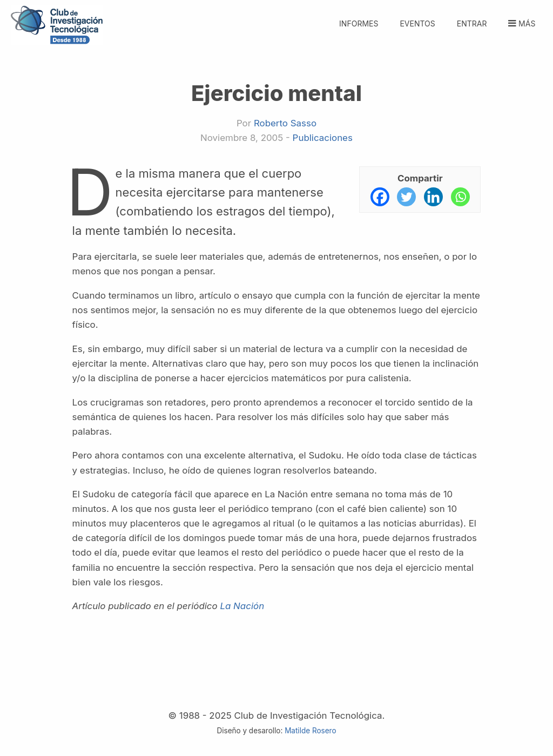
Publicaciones (323, 138)
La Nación (242, 606)
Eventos (417, 23)
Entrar (472, 23)
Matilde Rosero (310, 731)
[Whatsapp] (460, 197)
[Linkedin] (433, 197)
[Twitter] (406, 197)
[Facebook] (380, 197)
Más (521, 23)
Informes (359, 23)
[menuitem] (472, 18)
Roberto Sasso (285, 123)
